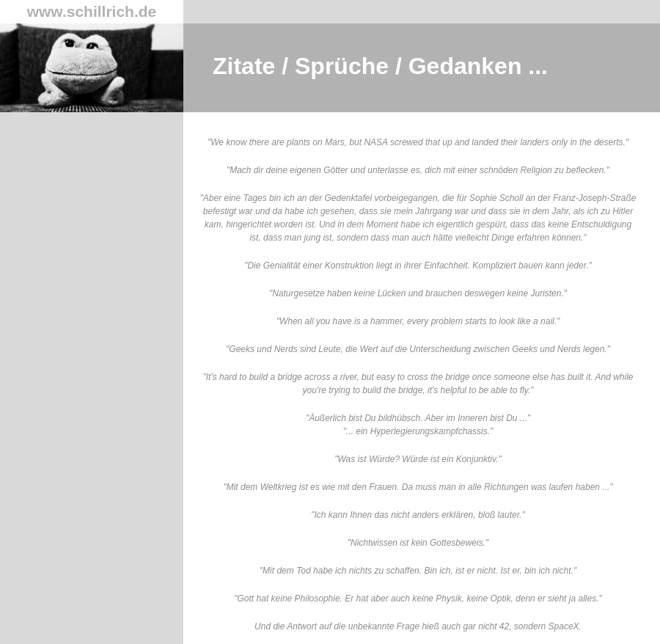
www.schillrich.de (92, 11)
